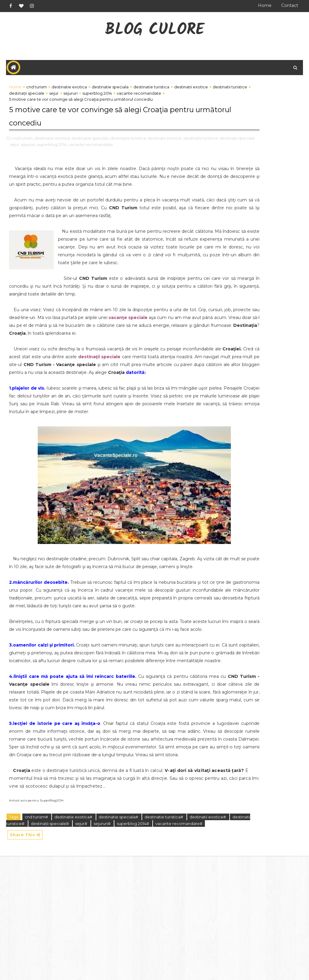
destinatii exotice (186, 96)
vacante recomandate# (33, 946)
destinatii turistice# (49, 939)
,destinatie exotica (52, 152)
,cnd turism (22, 152)
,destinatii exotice (164, 152)
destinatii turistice (31, 103)
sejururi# (145, 939)
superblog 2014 (141, 103)
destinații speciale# (93, 939)
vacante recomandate (178, 109)
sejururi (115, 103)
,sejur (68, 158)
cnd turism (37, 90)
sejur (98, 103)
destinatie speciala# (119, 933)
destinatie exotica (69, 90)
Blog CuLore (155, 30)
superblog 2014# (176, 939)
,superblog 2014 (105, 158)
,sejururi (81, 158)
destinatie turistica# (164, 933)
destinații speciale (71, 103)
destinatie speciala (110, 90)
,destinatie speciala (89, 152)
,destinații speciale (44, 158)
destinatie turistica (151, 90)
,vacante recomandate (144, 158)
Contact (290, 5)
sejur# (124, 939)
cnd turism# (37, 933)
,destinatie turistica (128, 152)
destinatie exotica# (74, 933)
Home (265, 5)
